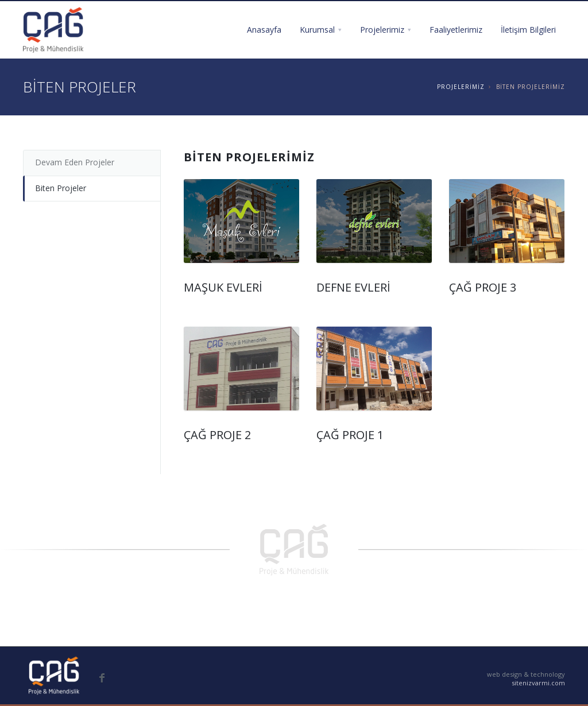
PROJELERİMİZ (461, 87)
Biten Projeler (61, 188)
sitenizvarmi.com (538, 683)
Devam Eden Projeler (75, 162)
